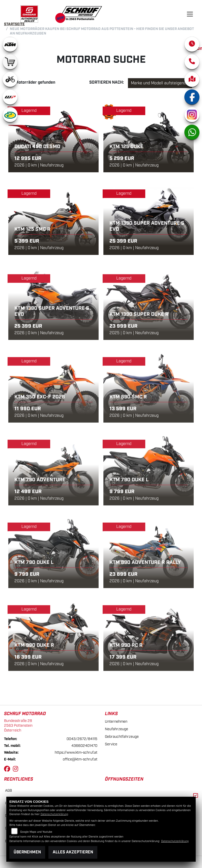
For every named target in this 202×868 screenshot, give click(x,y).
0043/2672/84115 (82, 739)
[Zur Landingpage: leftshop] (10, 62)
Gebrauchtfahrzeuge (122, 737)
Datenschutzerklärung (54, 814)
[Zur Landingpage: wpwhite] (10, 97)
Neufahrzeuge (117, 729)
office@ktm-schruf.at (80, 759)
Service (111, 744)
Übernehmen (27, 852)
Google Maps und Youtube (36, 832)
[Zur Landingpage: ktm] (10, 44)
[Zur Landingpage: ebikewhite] (10, 79)
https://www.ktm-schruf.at (76, 753)
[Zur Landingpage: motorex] (10, 115)
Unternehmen (116, 722)
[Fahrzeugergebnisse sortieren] (160, 83)
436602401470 (84, 746)
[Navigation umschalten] (190, 14)
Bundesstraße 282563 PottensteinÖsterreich (18, 725)
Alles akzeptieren (73, 852)
